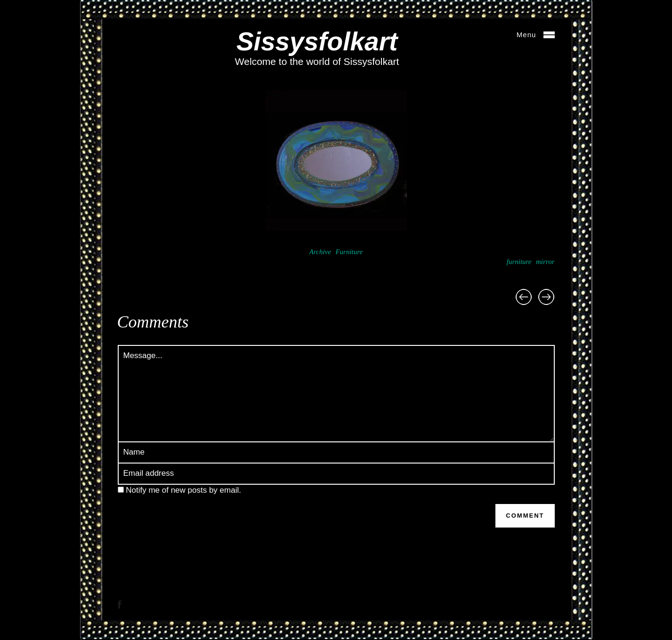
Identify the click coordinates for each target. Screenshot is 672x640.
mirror (545, 262)
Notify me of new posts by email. (183, 490)
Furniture (349, 252)
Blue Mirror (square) (546, 297)
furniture (519, 262)
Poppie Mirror (524, 297)
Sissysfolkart (317, 41)
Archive (320, 252)
